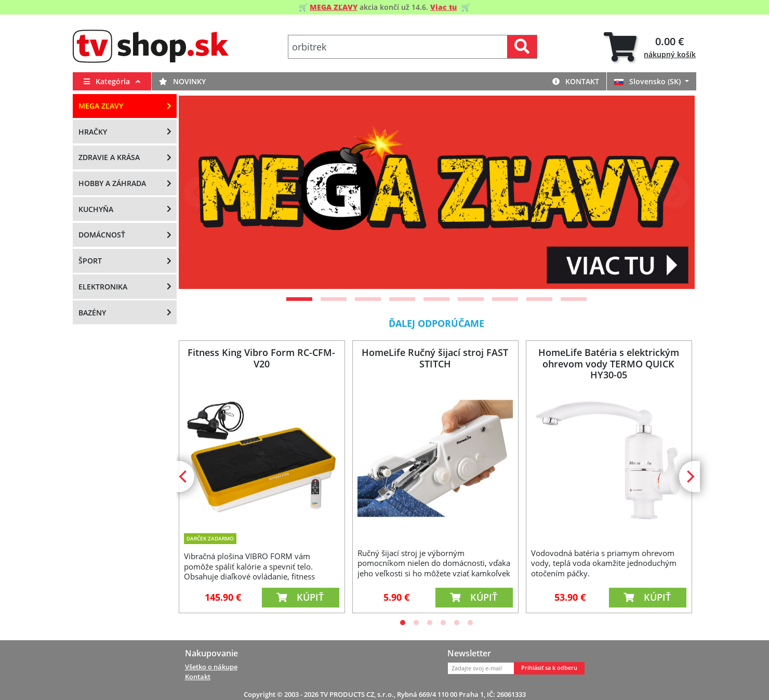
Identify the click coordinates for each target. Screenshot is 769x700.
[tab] (650, 47)
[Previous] (200, 192)
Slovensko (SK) (648, 81)
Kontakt (576, 81)
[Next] (674, 192)
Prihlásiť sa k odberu (549, 668)
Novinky (182, 81)
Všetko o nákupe (211, 667)
